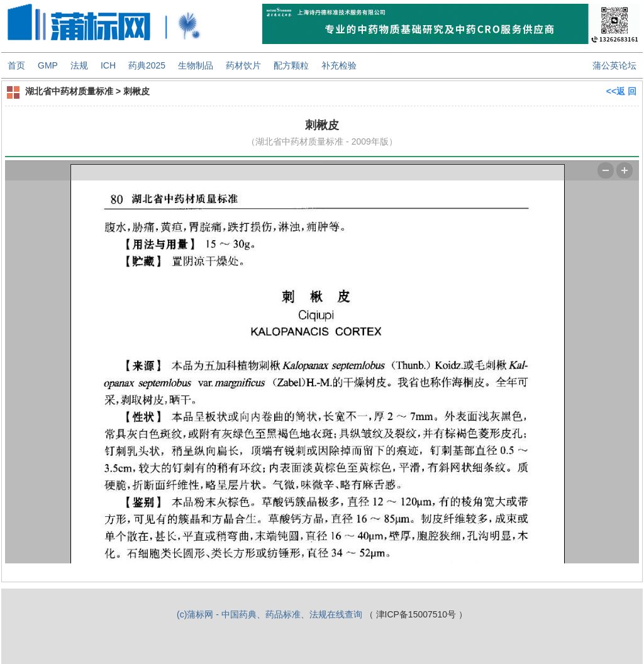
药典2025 (147, 65)
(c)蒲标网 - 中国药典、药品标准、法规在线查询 (269, 614)
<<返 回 (621, 91)
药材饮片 (243, 65)
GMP (48, 65)
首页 (16, 65)
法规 (79, 65)
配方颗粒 (291, 65)
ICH (108, 65)
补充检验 (339, 65)
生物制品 (196, 65)
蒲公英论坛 (614, 65)
